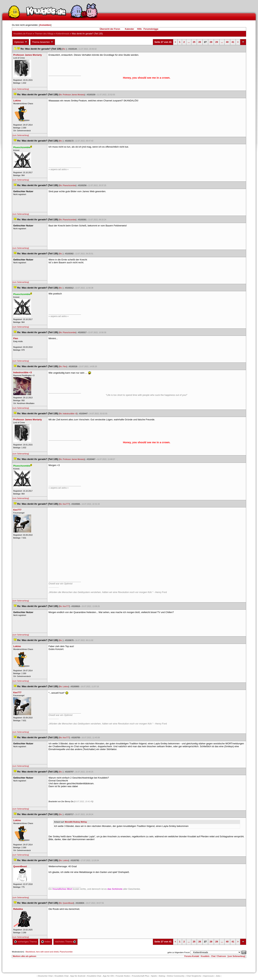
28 (211, 42)
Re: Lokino (64, 686)
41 (233, 42)
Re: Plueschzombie (68, 185)
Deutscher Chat (45, 976)
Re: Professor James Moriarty (72, 95)
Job (218, 976)
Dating (162, 976)
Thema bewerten (43, 42)
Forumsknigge (151, 29)
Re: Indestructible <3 (68, 414)
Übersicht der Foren (110, 29)
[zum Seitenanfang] (21, 89)
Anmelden (45, 25)
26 (200, 42)
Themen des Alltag (44, 34)
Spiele (154, 976)
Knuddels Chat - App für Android (70, 976)
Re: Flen (63, 366)
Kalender (129, 29)
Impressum (208, 976)
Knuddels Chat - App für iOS (101, 976)
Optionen (21, 42)
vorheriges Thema (25, 942)
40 (227, 42)
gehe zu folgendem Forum (179, 952)
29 (217, 42)
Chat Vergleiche (194, 976)
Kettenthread (63, 34)
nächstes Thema (65, 942)
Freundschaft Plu (140, 976)
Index (46, 942)
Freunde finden (123, 976)
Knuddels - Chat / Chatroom (213, 956)
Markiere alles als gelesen (24, 956)
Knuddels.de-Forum (23, 34)
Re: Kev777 (64, 504)
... (189, 42)
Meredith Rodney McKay (76, 822)
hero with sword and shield (47, 952)
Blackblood (30, 952)
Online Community (176, 976)
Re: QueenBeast (66, 903)
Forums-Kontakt (192, 956)
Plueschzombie (66, 952)
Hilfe (139, 29)
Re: (64, 49)
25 (194, 42)
